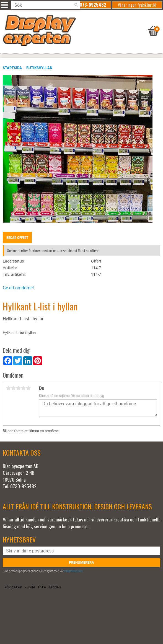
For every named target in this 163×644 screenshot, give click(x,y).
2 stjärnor (13, 388)
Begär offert (17, 238)
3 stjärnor (18, 388)
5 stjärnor (28, 388)
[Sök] (76, 5)
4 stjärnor (23, 388)
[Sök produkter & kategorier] (46, 5)
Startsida (12, 68)
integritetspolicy (73, 571)
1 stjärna (8, 388)
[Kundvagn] (80, 24)
